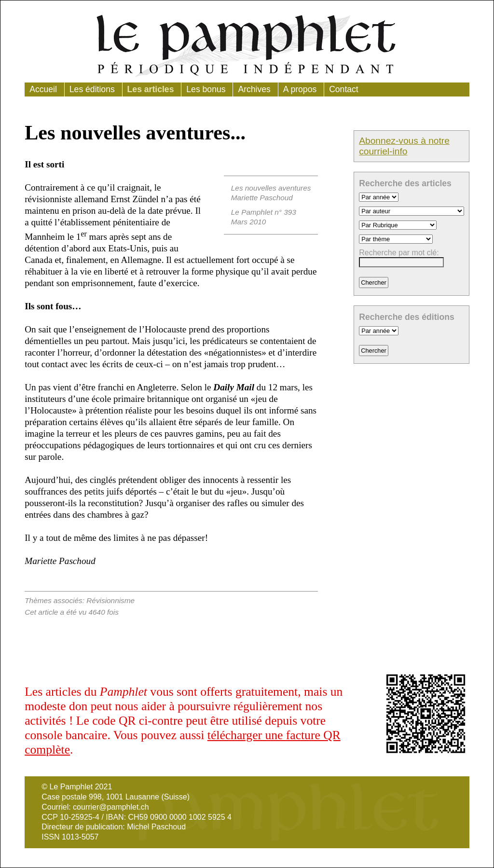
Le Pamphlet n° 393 (264, 212)
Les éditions (92, 89)
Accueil (43, 89)
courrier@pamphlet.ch (111, 807)
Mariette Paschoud (262, 198)
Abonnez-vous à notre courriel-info (404, 146)
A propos (300, 89)
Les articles (151, 89)
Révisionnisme (110, 600)
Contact (344, 89)
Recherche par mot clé (398, 253)
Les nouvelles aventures (271, 188)
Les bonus (206, 89)
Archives (254, 89)
